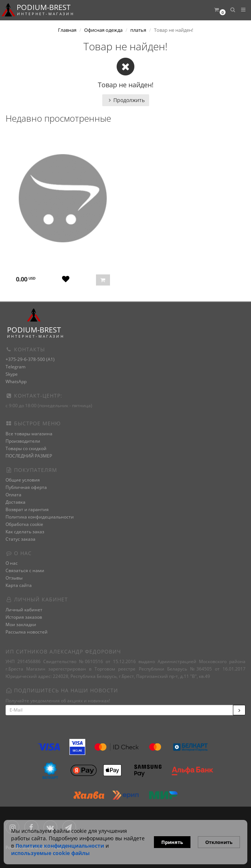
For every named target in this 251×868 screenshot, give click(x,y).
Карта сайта (19, 585)
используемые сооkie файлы (50, 853)
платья (138, 30)
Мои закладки (21, 624)
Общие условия (23, 480)
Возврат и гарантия (27, 509)
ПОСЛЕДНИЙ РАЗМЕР (29, 456)
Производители (23, 441)
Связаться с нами (25, 570)
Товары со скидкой (26, 448)
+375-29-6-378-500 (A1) (30, 359)
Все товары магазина (29, 434)
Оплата (13, 495)
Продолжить (126, 100)
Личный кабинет (24, 610)
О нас (12, 563)
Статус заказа (20, 539)
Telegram (16, 367)
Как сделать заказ (25, 532)
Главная (67, 30)
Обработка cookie (24, 524)
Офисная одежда (103, 30)
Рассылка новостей (27, 632)
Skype (12, 374)
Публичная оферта (26, 487)
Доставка (16, 502)
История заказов (24, 617)
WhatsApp (16, 381)
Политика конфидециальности (40, 517)
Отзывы (14, 578)
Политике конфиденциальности (60, 846)
